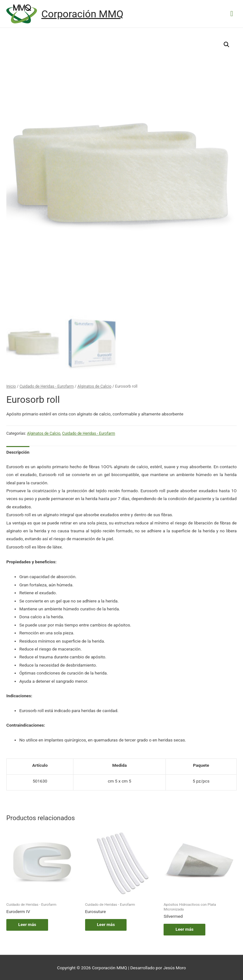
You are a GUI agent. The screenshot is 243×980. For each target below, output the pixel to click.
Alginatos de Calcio (94, 386)
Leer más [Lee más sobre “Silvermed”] (185, 929)
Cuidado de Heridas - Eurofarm (47, 386)
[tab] (18, 452)
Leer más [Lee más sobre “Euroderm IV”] (28, 924)
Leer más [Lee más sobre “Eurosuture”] (107, 924)
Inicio (11, 386)
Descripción (18, 451)
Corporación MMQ (82, 14)
